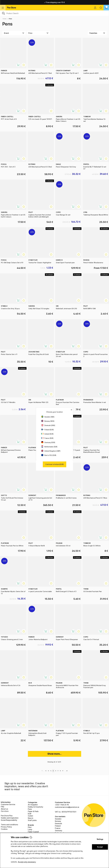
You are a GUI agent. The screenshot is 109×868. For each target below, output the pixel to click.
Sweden (58, 819)
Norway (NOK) (48, 421)
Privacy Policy (6, 827)
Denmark (58, 824)
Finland (58, 826)
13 (48, 771)
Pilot (30, 827)
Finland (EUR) (47, 430)
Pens (10, 19)
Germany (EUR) (48, 442)
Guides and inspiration (10, 818)
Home (5, 19)
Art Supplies (33, 805)
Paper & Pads (33, 811)
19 (63, 771)
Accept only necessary (27, 862)
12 (46, 771)
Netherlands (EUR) (49, 447)
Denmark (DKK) (48, 425)
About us (4, 809)
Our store (5, 811)
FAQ (2, 807)
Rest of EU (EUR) (49, 455)
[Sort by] (97, 33)
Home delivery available (55, 2)
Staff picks (32, 820)
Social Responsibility (9, 820)
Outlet (30, 816)
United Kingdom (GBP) (51, 451)
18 (60, 771)
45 (67, 771)
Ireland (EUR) (47, 434)
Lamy (30, 829)
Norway (58, 821)
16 (56, 771)
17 (58, 771)
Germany (59, 831)
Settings (100, 839)
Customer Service (8, 804)
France (58, 828)
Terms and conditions (9, 825)
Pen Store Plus (7, 816)
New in (31, 818)
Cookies (4, 829)
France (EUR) (47, 438)
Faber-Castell (33, 832)
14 (51, 771)
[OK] (54, 13)
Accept (100, 847)
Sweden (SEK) (48, 417)
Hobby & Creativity (35, 807)
